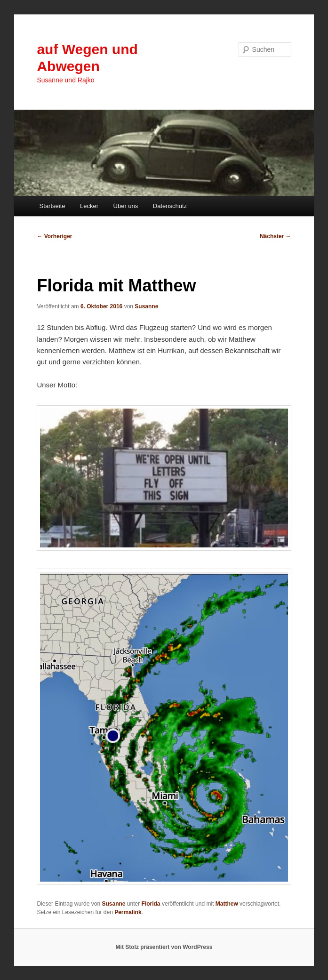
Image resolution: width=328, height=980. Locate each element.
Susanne (146, 306)
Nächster (276, 236)
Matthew (227, 904)
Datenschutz (170, 206)
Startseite (52, 206)
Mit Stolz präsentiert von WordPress (164, 947)
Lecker (89, 206)
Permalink (128, 912)
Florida (151, 904)
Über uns (126, 206)
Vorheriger (54, 236)
